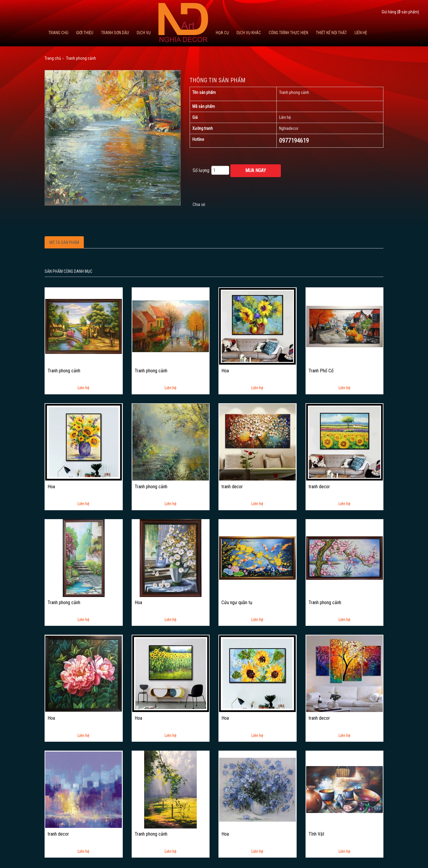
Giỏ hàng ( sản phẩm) (400, 12)
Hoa (225, 371)
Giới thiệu (85, 33)
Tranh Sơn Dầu (115, 33)
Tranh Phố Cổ (321, 371)
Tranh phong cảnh (64, 371)
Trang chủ (58, 33)
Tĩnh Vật (316, 834)
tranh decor (232, 487)
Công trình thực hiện (288, 33)
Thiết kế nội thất (331, 33)
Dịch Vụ (144, 33)
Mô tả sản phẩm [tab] (64, 242)
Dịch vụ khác (249, 33)
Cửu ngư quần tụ (237, 603)
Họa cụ (222, 33)
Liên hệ (361, 33)
